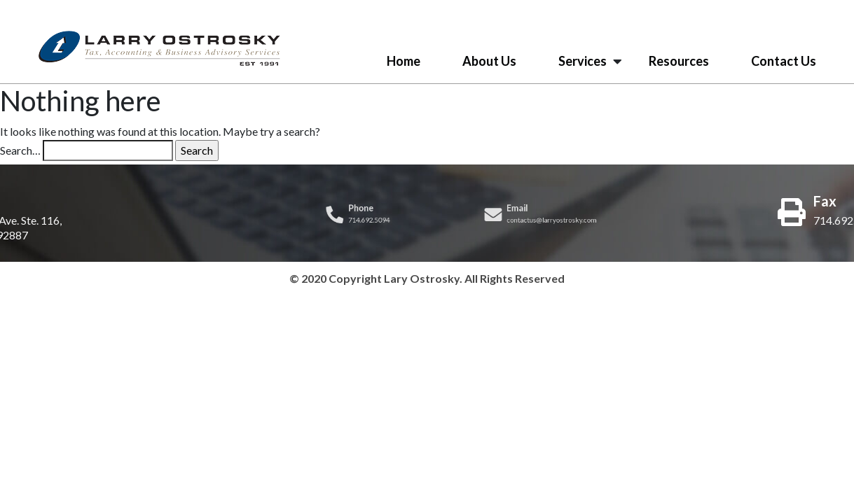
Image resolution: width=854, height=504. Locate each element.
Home (404, 61)
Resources (679, 61)
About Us (489, 61)
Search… (20, 150)
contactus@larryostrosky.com (552, 219)
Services (583, 61)
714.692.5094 (368, 219)
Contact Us (784, 61)
